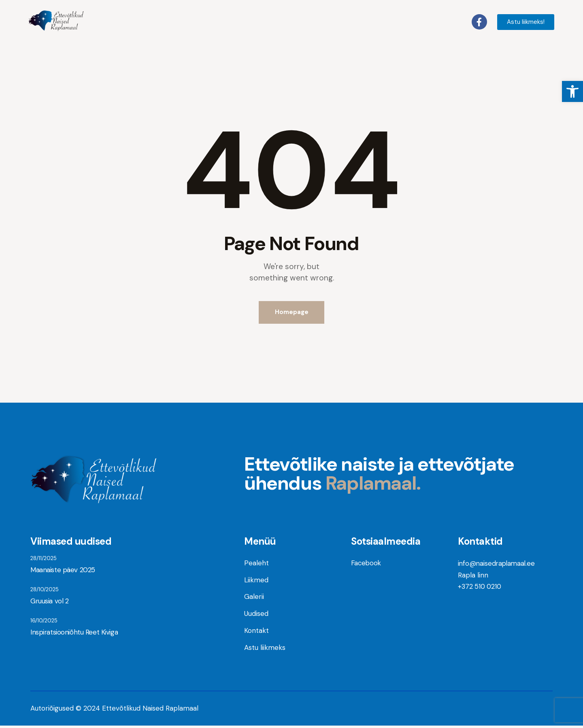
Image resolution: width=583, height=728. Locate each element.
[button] (572, 91)
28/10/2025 (45, 591)
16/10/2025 (44, 623)
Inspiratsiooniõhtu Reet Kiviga (73, 635)
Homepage (292, 313)
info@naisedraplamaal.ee (498, 565)
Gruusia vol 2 (49, 603)
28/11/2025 (44, 559)
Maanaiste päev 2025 (62, 571)
